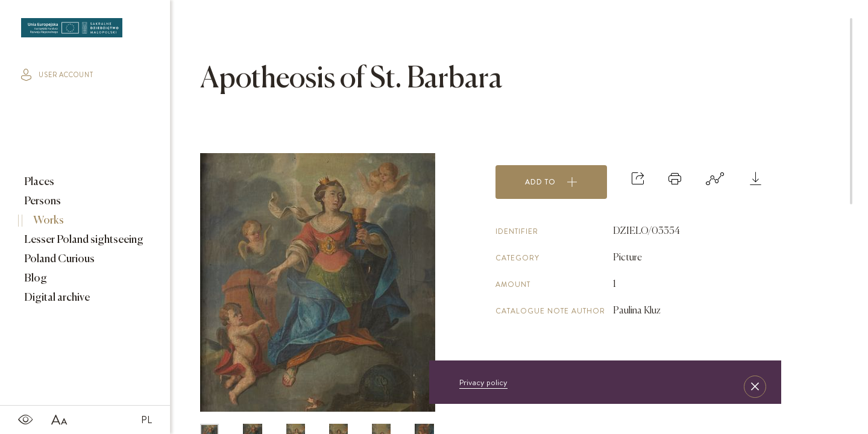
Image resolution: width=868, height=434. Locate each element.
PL (146, 420)
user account (57, 75)
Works (48, 221)
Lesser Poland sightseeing (83, 240)
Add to (551, 182)
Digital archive (56, 298)
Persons (42, 201)
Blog (35, 278)
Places (38, 182)
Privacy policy (483, 382)
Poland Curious (58, 259)
